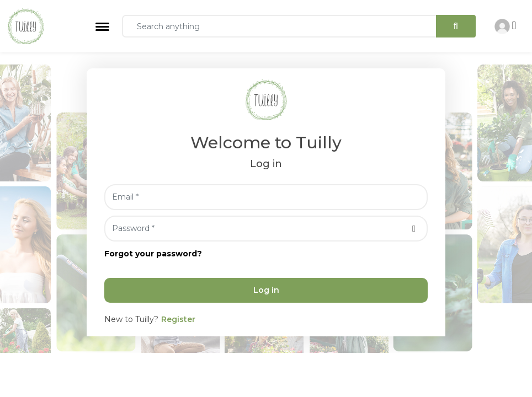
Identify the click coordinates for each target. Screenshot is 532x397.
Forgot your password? (153, 254)
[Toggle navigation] (102, 27)
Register (178, 319)
